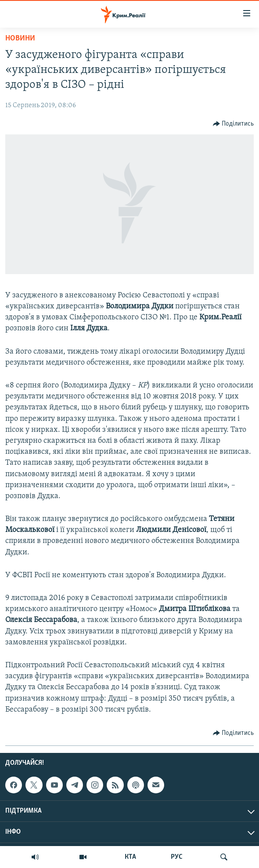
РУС (177, 857)
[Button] (234, 124)
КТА (130, 857)
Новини (20, 38)
